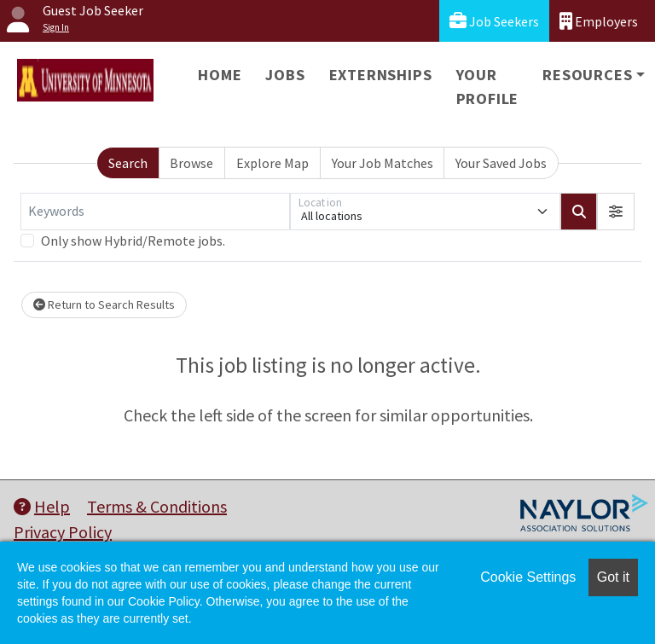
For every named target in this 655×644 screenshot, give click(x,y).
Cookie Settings (528, 577)
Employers (599, 21)
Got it (613, 577)
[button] (616, 212)
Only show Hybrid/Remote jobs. (133, 241)
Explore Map (272, 163)
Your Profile (488, 87)
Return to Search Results (104, 305)
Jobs (285, 75)
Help (42, 506)
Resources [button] (587, 75)
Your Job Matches (383, 163)
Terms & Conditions (157, 506)
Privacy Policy (63, 532)
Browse (191, 163)
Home (220, 75)
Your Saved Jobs (501, 163)
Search (128, 163)
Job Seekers (494, 21)
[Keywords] (155, 212)
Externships (381, 75)
